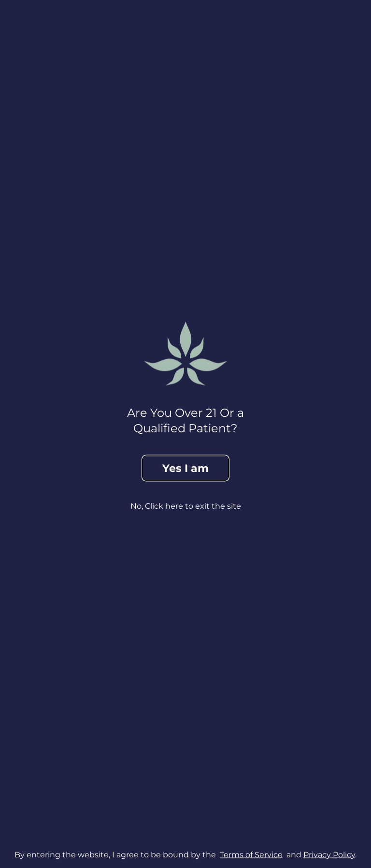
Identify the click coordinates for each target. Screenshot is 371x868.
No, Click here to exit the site (186, 506)
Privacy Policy (329, 854)
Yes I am (185, 468)
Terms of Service (251, 854)
